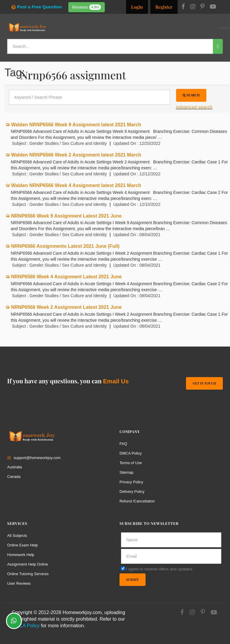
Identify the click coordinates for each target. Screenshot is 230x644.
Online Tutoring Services (28, 574)
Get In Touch (204, 383)
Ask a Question (208, 27)
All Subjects (17, 536)
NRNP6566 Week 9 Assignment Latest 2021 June (66, 216)
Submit (132, 580)
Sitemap (127, 472)
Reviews (87, 7)
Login (137, 7)
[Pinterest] (202, 7)
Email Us (116, 381)
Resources (125, 27)
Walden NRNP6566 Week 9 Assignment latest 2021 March (76, 125)
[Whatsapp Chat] (14, 621)
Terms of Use (131, 463)
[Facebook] (183, 7)
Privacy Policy (131, 482)
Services (104, 27)
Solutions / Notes (172, 27)
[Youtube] (213, 7)
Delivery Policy (132, 492)
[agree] (123, 568)
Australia (15, 467)
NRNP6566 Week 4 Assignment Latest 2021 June (66, 277)
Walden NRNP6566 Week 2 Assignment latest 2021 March (76, 155)
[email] (171, 556)
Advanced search (194, 107)
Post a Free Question (37, 7)
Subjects (145, 27)
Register (164, 7)
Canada (14, 477)
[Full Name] (171, 540)
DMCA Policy (131, 453)
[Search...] (110, 46)
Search (191, 95)
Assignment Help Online (28, 564)
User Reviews (19, 583)
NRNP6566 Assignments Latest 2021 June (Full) (65, 246)
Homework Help (21, 555)
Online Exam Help (22, 545)
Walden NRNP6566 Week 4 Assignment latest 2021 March (76, 185)
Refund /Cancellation (137, 501)
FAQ (123, 444)
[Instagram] (193, 7)
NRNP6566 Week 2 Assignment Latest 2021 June (66, 307)
